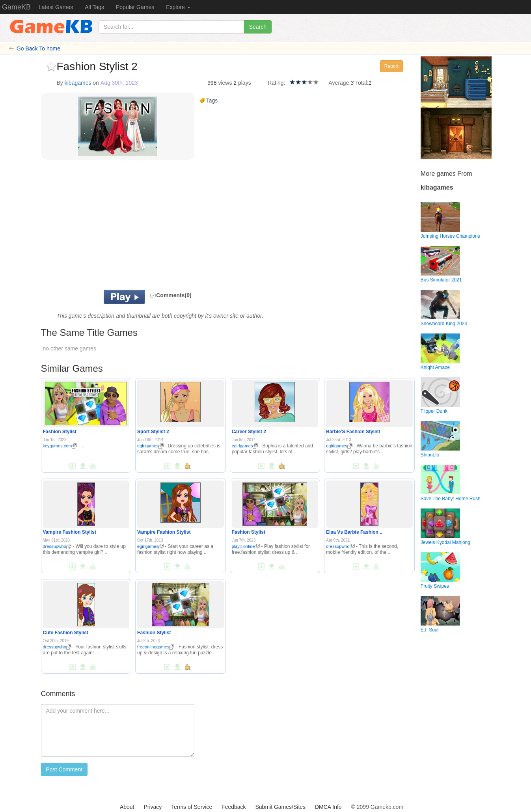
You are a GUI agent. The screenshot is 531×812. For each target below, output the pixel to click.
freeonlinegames (156, 647)
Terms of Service (192, 807)
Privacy (153, 807)
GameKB (16, 7)
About (127, 807)
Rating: (276, 83)
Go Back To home (38, 48)
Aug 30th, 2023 (119, 83)
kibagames (78, 83)
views (225, 83)
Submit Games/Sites (280, 807)
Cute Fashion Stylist (66, 633)
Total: (362, 83)
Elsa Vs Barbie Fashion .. (354, 532)
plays (245, 83)
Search (258, 27)
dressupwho (57, 546)
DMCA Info (328, 807)
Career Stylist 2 (249, 432)
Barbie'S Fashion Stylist (353, 432)
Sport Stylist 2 (153, 432)
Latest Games (56, 7)
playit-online (246, 546)
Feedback (234, 807)
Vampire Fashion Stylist (70, 532)
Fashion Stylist (60, 432)
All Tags (94, 7)
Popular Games (135, 7)
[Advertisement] (138, 227)
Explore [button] (178, 7)
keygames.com (60, 446)
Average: (340, 83)
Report (391, 66)
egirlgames (150, 446)
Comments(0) (170, 295)
